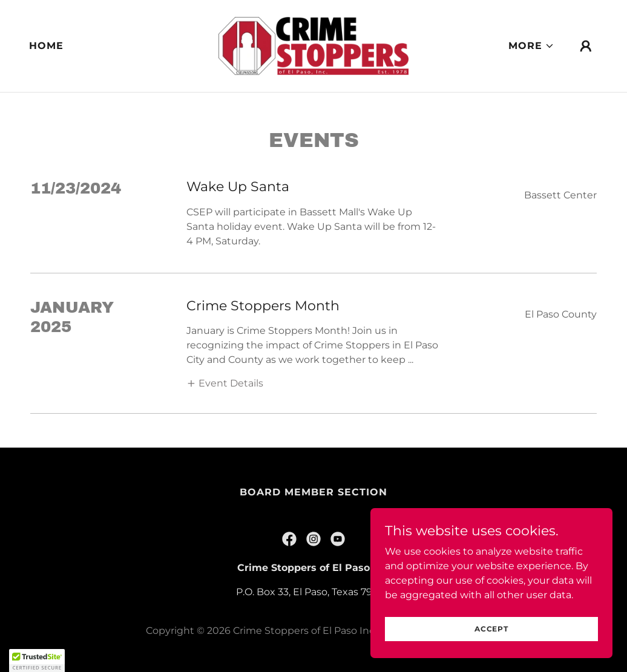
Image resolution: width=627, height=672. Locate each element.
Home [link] (46, 46)
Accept (491, 629)
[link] (313, 45)
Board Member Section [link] (313, 492)
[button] (531, 46)
